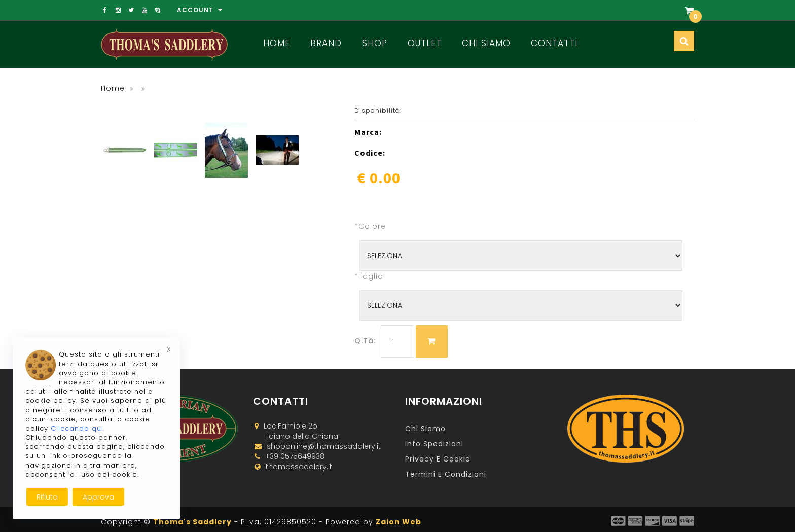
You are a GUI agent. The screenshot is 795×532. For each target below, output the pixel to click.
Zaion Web (399, 522)
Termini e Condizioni (446, 474)
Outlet (425, 43)
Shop (375, 43)
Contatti (554, 43)
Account (200, 10)
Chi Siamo (486, 43)
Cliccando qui (77, 428)
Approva (98, 497)
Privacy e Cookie (438, 459)
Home (277, 43)
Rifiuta (47, 497)
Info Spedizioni (434, 444)
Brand (326, 43)
